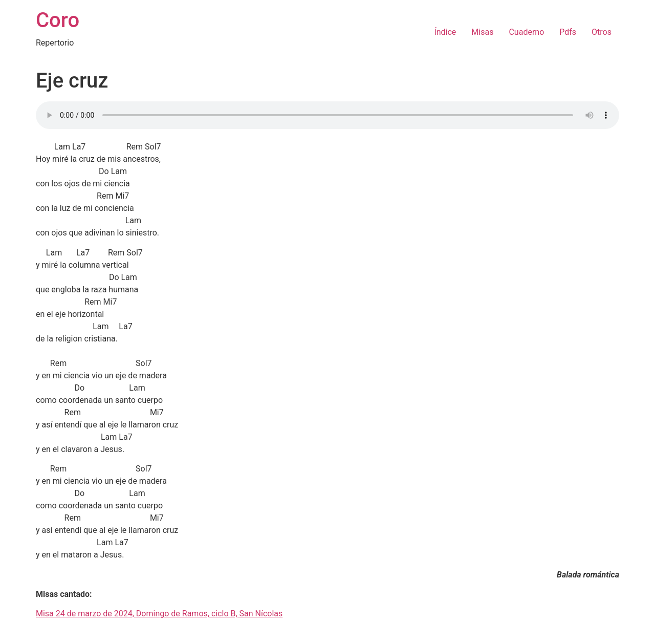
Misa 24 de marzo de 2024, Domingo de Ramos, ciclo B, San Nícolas (159, 614)
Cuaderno (526, 32)
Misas (482, 32)
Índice (445, 32)
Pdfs (568, 32)
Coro (58, 20)
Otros (602, 32)
